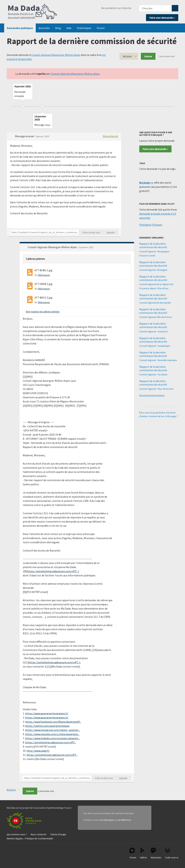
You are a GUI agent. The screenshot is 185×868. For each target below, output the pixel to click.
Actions (127, 56)
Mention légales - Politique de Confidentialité (30, 838)
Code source (172, 853)
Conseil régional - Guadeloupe (155, 346)
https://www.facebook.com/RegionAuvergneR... (53, 722)
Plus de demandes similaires (152, 395)
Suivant (158, 225)
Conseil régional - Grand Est (153, 331)
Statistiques (84, 28)
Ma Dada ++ (146, 183)
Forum (101, 28)
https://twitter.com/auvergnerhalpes (47, 726)
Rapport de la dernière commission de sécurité (153, 245)
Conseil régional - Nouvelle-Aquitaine (158, 360)
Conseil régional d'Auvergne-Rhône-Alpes (56, 55)
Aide (69, 28)
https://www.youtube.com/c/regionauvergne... (52, 734)
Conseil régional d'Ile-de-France (156, 317)
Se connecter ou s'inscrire (116, 8)
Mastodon (156, 853)
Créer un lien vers (91, 232)
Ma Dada (33, 12)
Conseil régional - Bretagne (153, 270)
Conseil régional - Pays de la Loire (156, 389)
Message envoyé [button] (25, 136)
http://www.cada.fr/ (38, 751)
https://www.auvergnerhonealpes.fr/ (47, 713)
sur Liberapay (107, 820)
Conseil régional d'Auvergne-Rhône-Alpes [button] (53, 247)
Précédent (145, 225)
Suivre (148, 56)
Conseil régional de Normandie (155, 303)
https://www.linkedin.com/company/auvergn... (52, 738)
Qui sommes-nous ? (17, 834)
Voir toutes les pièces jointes (43, 311)
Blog (58, 28)
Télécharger (44, 275)
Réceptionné (110, 136)
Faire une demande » (162, 18)
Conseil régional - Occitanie (153, 374)
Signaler (111, 232)
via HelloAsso (124, 820)
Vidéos (143, 853)
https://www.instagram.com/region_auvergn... (53, 730)
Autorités (44, 28)
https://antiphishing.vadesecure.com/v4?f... (52, 571)
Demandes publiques (20, 28)
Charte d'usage (58, 834)
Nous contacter (39, 834)
